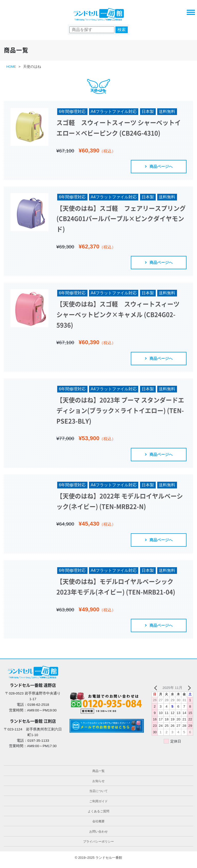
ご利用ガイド (98, 805)
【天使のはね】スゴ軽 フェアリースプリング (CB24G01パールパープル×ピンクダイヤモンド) (120, 219)
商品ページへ (157, 167)
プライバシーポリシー (98, 846)
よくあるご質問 (99, 815)
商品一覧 (98, 775)
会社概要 (98, 826)
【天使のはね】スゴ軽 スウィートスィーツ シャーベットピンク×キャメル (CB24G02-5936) (120, 316)
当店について (98, 795)
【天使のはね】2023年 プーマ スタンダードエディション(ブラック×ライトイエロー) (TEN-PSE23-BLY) (119, 413)
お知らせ (98, 785)
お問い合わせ (98, 836)
